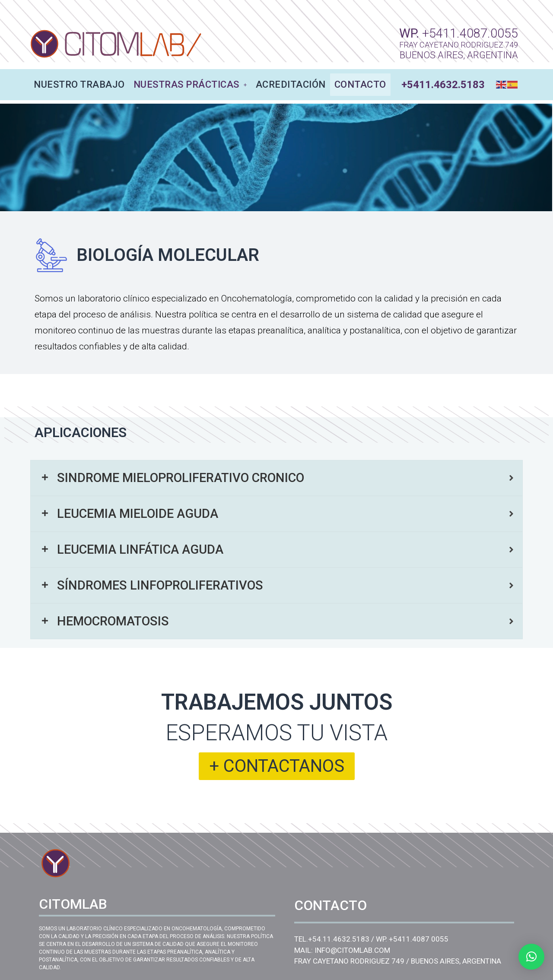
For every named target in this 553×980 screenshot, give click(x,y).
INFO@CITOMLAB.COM (352, 950)
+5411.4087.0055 (470, 33)
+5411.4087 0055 (419, 939)
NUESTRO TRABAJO (79, 84)
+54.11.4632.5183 (339, 939)
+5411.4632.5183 (443, 85)
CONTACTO (360, 84)
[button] (531, 957)
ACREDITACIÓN (291, 84)
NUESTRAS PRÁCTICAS (190, 84)
